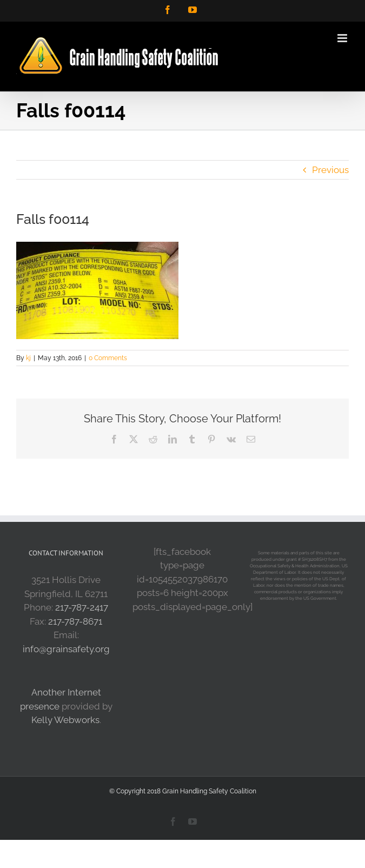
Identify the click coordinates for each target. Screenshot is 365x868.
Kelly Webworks (65, 720)
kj (28, 358)
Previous (330, 170)
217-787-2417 (82, 607)
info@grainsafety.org (66, 649)
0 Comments (108, 358)
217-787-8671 (75, 621)
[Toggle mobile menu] (343, 38)
